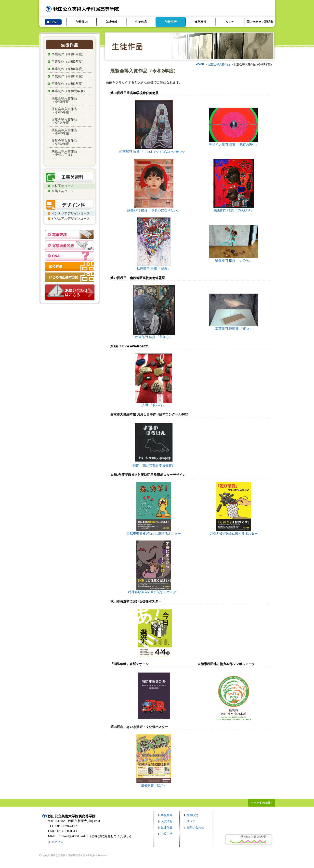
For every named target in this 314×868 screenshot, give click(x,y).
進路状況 (200, 22)
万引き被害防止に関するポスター (234, 532)
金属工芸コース (63, 191)
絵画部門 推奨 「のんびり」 (234, 208)
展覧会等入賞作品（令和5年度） (64, 111)
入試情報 (111, 22)
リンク (230, 22)
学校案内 (82, 22)
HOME (200, 64)
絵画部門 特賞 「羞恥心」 (154, 335)
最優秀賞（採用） (154, 784)
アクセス (57, 842)
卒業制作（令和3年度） (68, 76)
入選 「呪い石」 (154, 403)
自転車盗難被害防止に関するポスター (154, 532)
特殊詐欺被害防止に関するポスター (154, 590)
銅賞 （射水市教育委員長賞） (154, 464)
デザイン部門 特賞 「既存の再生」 (234, 143)
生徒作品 (141, 22)
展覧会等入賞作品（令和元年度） (64, 153)
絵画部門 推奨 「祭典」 (154, 267)
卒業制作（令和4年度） (68, 69)
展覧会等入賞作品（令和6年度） (64, 100)
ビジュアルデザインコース (71, 219)
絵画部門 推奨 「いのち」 (234, 259)
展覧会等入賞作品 (219, 64)
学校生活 (171, 22)
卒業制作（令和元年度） (69, 91)
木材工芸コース (63, 186)
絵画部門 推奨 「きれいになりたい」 (154, 208)
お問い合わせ (195, 827)
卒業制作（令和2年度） (68, 84)
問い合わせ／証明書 (260, 22)
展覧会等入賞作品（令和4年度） (64, 121)
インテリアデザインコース (71, 213)
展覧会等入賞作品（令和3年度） (64, 132)
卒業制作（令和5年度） (68, 62)
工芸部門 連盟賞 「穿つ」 (234, 327)
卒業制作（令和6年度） (68, 54)
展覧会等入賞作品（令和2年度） (64, 142)
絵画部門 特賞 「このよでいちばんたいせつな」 (154, 150)
